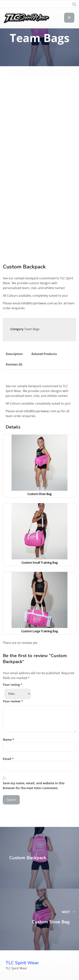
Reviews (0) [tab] (14, 364)
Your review (13, 701)
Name (8, 740)
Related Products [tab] (44, 354)
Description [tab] (14, 354)
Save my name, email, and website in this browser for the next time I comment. (34, 786)
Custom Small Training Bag (40, 563)
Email (8, 759)
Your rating (12, 685)
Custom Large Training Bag (40, 631)
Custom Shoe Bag (39, 494)
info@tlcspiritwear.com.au (39, 303)
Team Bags (32, 329)
